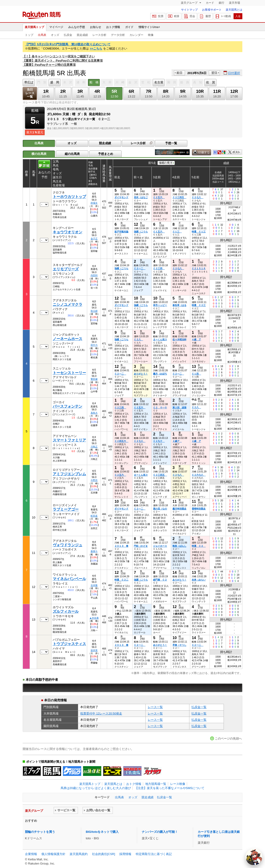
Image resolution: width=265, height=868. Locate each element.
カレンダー (136, 35)
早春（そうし (179, 645)
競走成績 (82, 35)
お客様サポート (212, 10)
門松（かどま (141, 546)
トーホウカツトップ (69, 197)
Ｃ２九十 (159, 441)
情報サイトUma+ (149, 27)
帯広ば (29, 82)
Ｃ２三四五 (179, 197)
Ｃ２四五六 (121, 441)
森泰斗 (94, 551)
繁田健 (94, 379)
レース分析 (99, 35)
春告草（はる (179, 305)
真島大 (94, 413)
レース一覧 (155, 707)
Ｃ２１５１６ (199, 268)
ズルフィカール (66, 611)
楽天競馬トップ (34, 27)
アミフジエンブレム (69, 474)
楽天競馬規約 (79, 854)
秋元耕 (94, 311)
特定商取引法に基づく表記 (154, 854)
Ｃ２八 (139, 339)
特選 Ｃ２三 (199, 305)
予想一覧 (171, 143)
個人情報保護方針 (53, 854)
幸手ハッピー (160, 305)
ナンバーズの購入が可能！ (160, 832)
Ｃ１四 (196, 374)
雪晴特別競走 (199, 509)
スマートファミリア (69, 440)
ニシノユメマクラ (68, 304)
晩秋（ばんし (179, 546)
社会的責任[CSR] (104, 854)
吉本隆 (94, 585)
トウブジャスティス (69, 644)
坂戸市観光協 (121, 232)
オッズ (55, 35)
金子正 (94, 239)
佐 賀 (211, 82)
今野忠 (94, 480)
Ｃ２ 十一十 (160, 407)
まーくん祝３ (160, 339)
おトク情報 (113, 27)
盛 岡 (55, 82)
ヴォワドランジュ (68, 545)
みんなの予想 (77, 27)
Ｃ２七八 (197, 197)
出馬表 (42, 35)
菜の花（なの (160, 509)
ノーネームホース (68, 339)
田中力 (94, 345)
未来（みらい (199, 580)
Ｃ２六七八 (199, 475)
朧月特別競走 (179, 509)
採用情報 (125, 854)
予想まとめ (106, 154)
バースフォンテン (68, 406)
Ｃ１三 (177, 232)
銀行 (222, 3)
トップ (29, 35)
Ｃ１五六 (159, 232)
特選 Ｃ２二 (121, 580)
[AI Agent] (254, 857)
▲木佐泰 (94, 618)
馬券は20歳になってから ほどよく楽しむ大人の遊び (96, 788)
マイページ (56, 27)
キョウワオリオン (68, 232)
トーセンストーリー (69, 373)
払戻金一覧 (199, 707)
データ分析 (118, 35)
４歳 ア (196, 339)
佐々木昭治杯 (179, 339)
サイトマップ (189, 10)
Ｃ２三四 (159, 268)
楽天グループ (190, 3)
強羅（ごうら (141, 232)
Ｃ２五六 (159, 197)
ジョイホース (160, 546)
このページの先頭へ (228, 738)
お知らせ (96, 27)
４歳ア (177, 441)
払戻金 (68, 35)
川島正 (94, 447)
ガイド (129, 27)
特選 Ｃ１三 (199, 232)
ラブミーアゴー (66, 509)
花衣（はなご (141, 197)
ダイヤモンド (121, 197)
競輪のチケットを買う (40, 832)
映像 (151, 35)
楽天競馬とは (234, 10)
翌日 (214, 73)
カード (210, 3)
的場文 (94, 203)
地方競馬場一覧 (156, 784)
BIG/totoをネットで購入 (102, 832)
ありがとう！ (141, 374)
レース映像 (178, 784)
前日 (179, 73)
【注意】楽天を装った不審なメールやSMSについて (170, 788)
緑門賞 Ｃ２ (160, 580)
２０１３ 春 (121, 546)
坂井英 (94, 650)
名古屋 (159, 82)
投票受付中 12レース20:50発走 (101, 713)
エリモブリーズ (66, 269)
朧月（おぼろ (160, 374)
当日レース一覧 (30, 93)
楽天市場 (234, 3)
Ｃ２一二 (140, 268)
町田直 (94, 516)
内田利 (94, 275)
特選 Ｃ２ (199, 546)
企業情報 (31, 854)
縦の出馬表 (72, 154)
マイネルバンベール (69, 579)
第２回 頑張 (179, 407)
